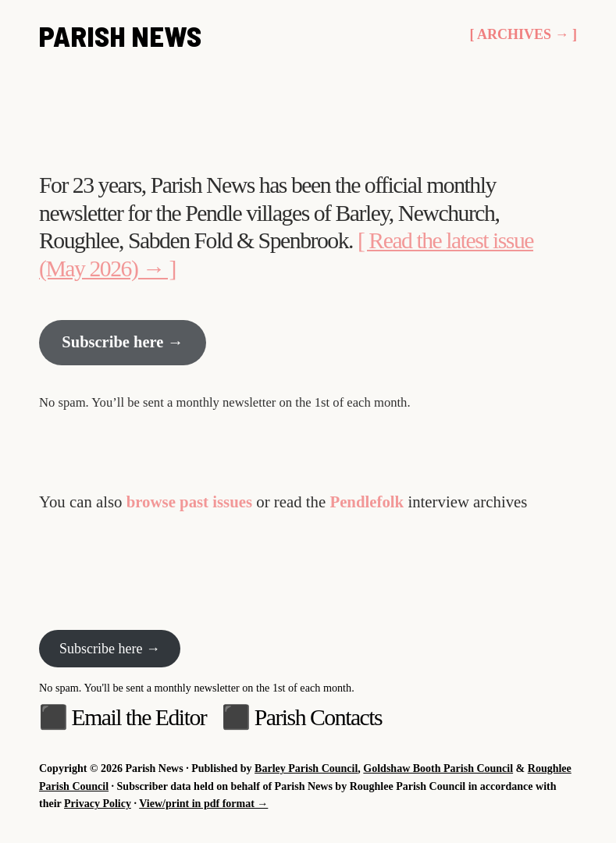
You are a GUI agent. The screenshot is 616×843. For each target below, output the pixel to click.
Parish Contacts (319, 717)
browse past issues (189, 505)
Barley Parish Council (306, 769)
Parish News (120, 37)
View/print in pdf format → (203, 804)
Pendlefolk (367, 505)
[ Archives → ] (523, 37)
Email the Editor (139, 717)
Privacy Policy (98, 804)
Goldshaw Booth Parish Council (438, 769)
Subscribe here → (124, 346)
